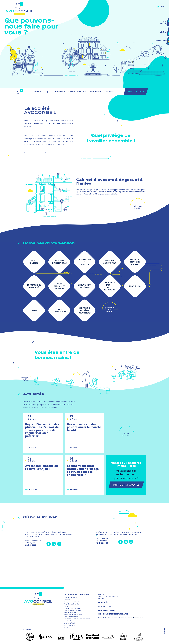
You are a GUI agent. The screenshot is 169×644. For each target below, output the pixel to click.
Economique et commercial (73, 610)
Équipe (49, 92)
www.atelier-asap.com (135, 618)
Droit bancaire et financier (73, 608)
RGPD (66, 606)
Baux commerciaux (70, 612)
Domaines (38, 92)
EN (163, 6)
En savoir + (33, 448)
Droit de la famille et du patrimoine (70, 624)
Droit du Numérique (70, 598)
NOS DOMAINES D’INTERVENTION (77, 594)
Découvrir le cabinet (138, 207)
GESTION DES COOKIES (107, 610)
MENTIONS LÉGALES (106, 606)
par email (101, 599)
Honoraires (60, 92)
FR (158, 6)
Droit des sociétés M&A (72, 617)
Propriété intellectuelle (71, 604)
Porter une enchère (77, 92)
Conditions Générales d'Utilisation (113, 614)
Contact (102, 594)
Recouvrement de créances (73, 615)
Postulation (96, 92)
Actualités (110, 92)
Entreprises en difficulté (72, 602)
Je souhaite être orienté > (110, 309)
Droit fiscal (67, 600)
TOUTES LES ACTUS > (126, 434)
